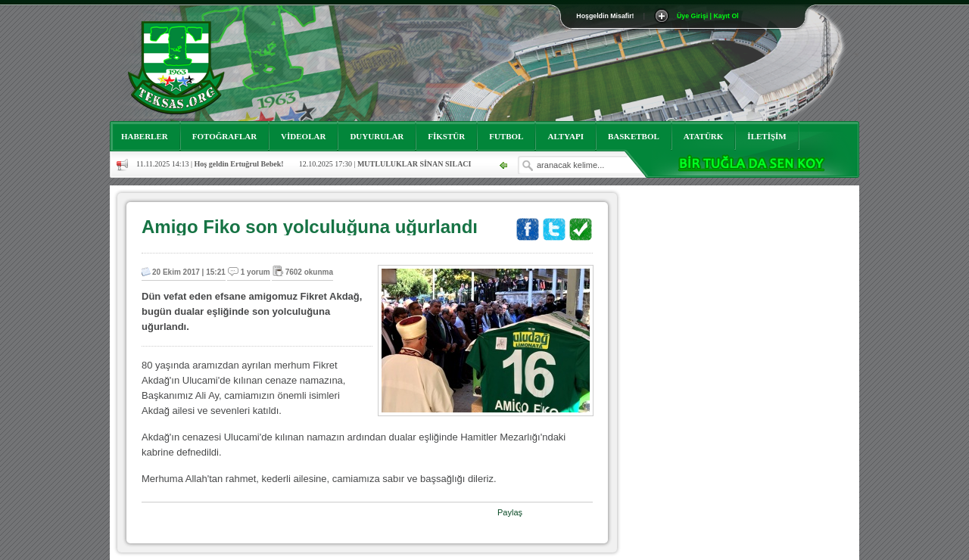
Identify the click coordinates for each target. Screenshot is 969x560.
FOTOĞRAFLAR (224, 136)
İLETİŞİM (766, 136)
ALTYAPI (566, 136)
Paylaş (510, 512)
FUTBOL (506, 136)
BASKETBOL (634, 136)
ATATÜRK (704, 136)
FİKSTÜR (446, 136)
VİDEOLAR (303, 136)
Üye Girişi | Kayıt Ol (708, 16)
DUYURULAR (377, 136)
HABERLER (145, 136)
